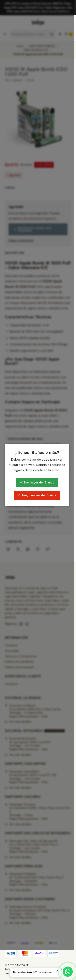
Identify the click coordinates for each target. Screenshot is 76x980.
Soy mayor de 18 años (38, 498)
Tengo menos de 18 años (38, 510)
